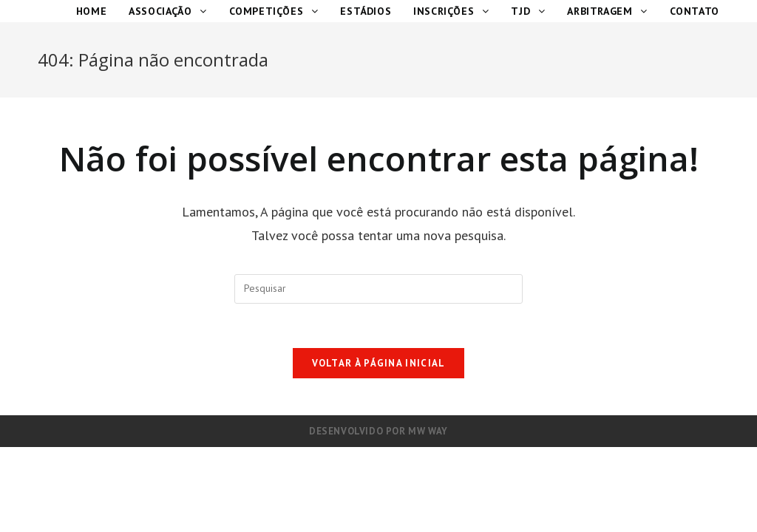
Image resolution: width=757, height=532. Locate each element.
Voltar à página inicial (379, 363)
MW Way (428, 431)
